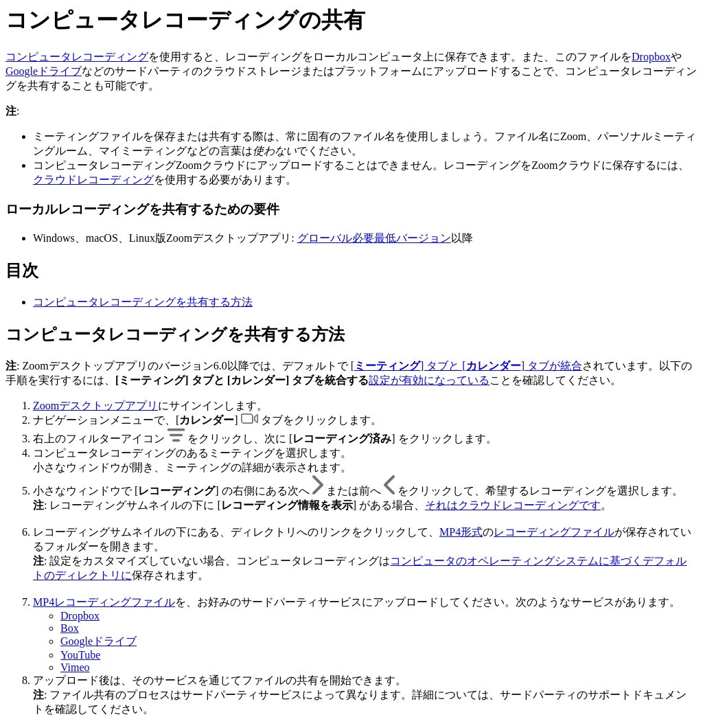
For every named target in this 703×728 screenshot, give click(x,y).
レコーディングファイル (554, 532)
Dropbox (651, 57)
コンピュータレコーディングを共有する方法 (143, 302)
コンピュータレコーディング (77, 57)
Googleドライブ (44, 71)
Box (70, 628)
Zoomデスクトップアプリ (95, 406)
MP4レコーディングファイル (104, 602)
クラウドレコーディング (93, 180)
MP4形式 (461, 532)
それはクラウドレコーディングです (513, 505)
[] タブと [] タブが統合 (466, 366)
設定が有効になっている (429, 380)
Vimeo (75, 667)
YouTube (80, 655)
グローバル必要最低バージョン (374, 238)
